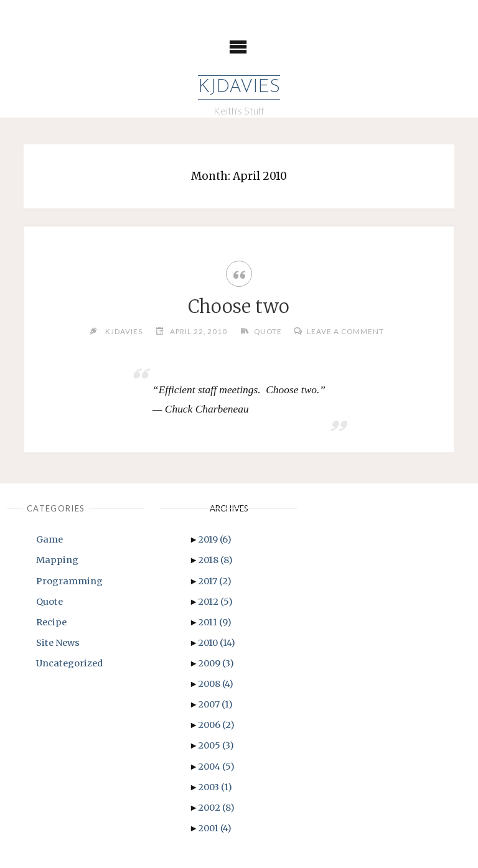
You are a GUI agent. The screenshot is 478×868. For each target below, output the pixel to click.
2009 (216, 663)
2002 (216, 808)
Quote (268, 331)
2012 (215, 602)
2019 (215, 539)
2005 (216, 745)
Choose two (239, 307)
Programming (69, 581)
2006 (216, 725)
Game (49, 539)
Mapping (57, 560)
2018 (215, 560)
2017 (215, 581)
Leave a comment (345, 331)
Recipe (51, 622)
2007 (215, 704)
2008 (216, 684)
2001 (215, 828)
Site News (58, 643)
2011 (215, 622)
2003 (215, 787)
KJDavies (239, 87)
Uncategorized (69, 663)
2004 (216, 767)
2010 (217, 643)
